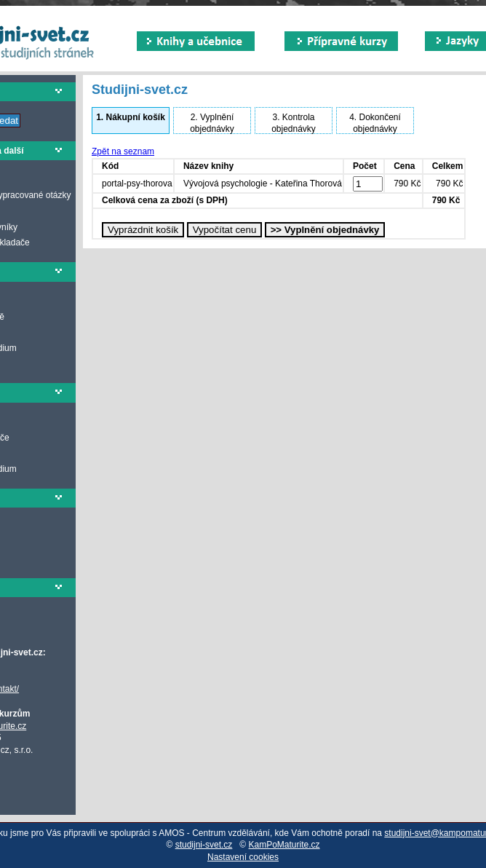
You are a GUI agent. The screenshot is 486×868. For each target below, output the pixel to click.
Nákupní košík (131, 117)
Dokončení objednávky (375, 123)
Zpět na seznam (123, 151)
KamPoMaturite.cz (284, 845)
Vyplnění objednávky (212, 123)
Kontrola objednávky (294, 123)
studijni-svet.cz (204, 845)
